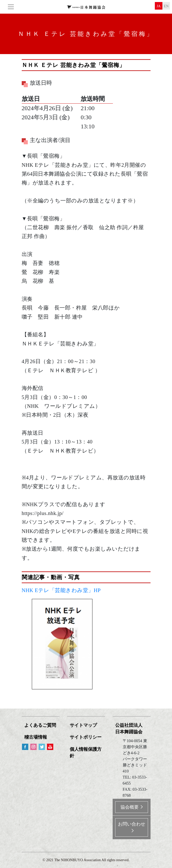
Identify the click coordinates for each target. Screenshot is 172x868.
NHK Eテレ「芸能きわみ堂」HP (61, 590)
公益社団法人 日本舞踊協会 (129, 729)
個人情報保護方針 (86, 753)
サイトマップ (83, 725)
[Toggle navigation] (11, 7)
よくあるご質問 (40, 725)
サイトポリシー (86, 737)
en (166, 6)
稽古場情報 (36, 737)
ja (159, 6)
